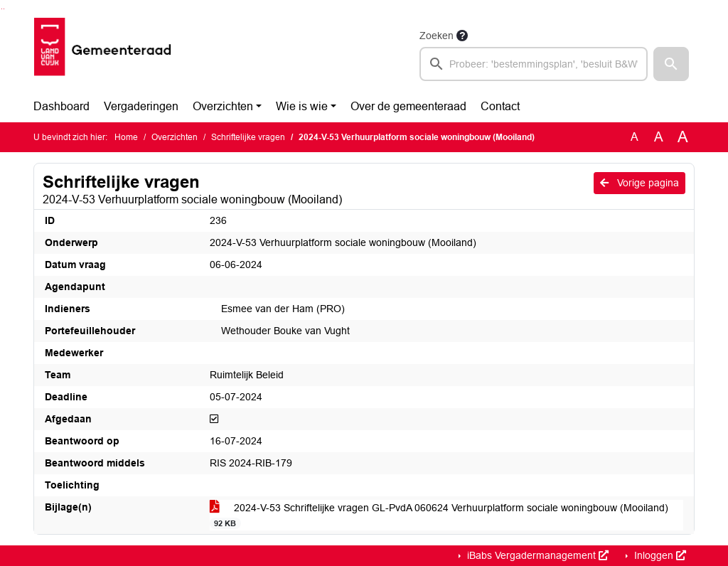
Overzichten (223, 106)
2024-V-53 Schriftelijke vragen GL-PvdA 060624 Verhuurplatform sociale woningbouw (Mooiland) (439, 516)
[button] (671, 64)
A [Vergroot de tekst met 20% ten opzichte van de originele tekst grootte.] (659, 137)
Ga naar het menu (4, 9)
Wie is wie (302, 106)
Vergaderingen (141, 106)
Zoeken (437, 36)
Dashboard (61, 106)
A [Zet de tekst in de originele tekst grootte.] (635, 137)
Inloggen (659, 555)
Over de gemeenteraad (408, 106)
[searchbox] (534, 64)
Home (126, 137)
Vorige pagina (639, 183)
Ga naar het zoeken (2, 9)
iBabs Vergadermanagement (536, 555)
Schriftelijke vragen (248, 137)
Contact (500, 106)
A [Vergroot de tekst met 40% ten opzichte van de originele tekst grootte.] (683, 137)
